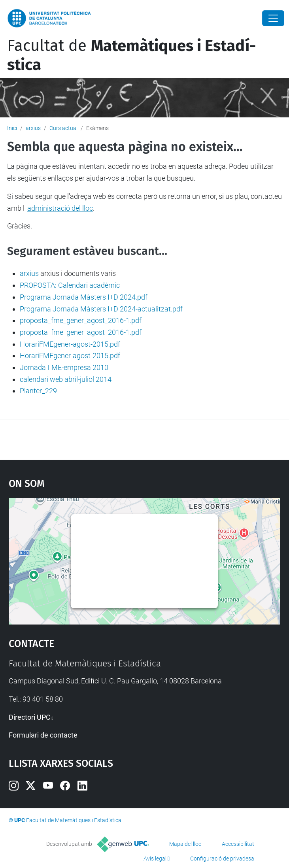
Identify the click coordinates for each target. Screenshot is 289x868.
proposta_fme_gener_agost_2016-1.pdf (81, 320)
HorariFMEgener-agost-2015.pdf (70, 344)
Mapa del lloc (185, 844)
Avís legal (155, 859)
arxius (33, 128)
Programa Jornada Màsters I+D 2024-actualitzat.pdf (101, 309)
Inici (12, 128)
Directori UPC (30, 717)
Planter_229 (38, 391)
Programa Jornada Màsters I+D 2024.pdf (84, 297)
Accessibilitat (238, 844)
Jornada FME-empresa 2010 (64, 367)
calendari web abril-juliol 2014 (66, 379)
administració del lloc (60, 208)
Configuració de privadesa (222, 859)
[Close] (273, 18)
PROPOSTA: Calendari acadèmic (70, 285)
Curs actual (63, 128)
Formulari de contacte (43, 735)
